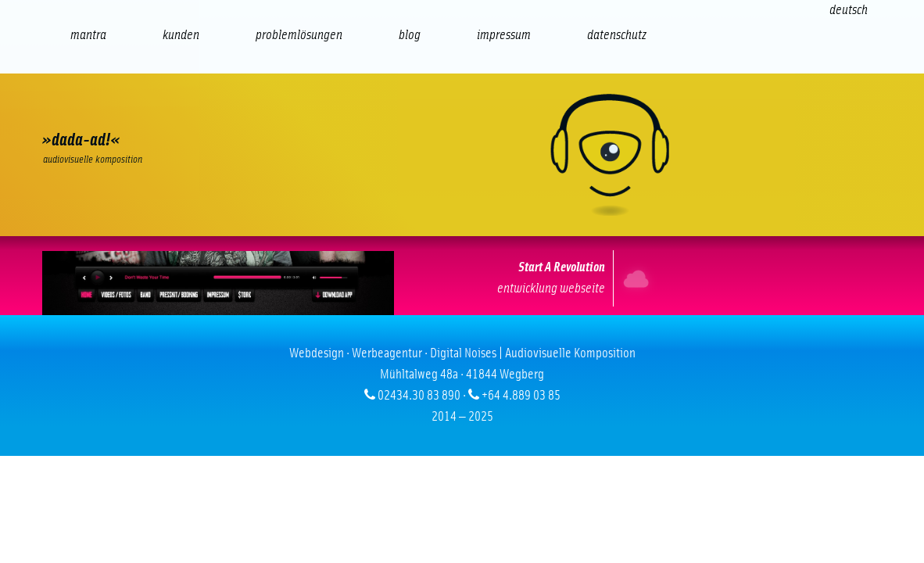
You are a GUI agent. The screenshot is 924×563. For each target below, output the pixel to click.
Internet (632, 278)
